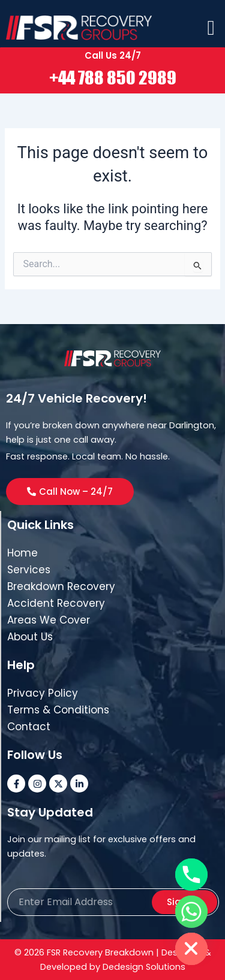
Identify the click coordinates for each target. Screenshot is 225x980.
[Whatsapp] (191, 912)
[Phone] (191, 875)
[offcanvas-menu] (211, 28)
